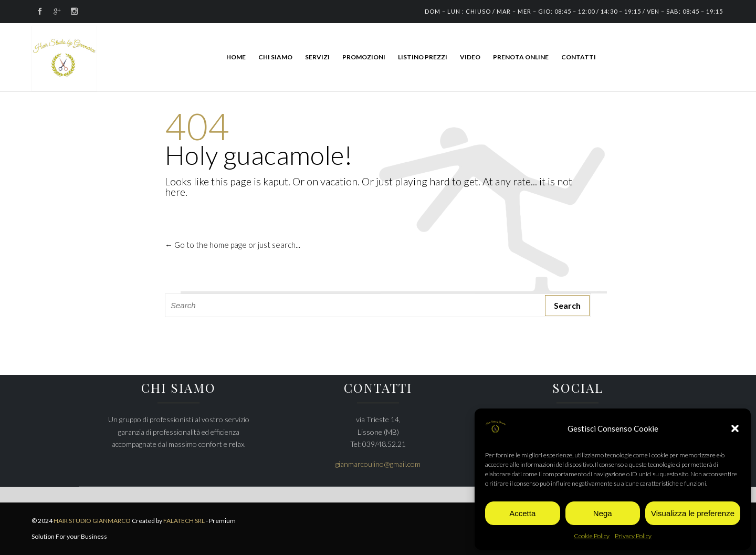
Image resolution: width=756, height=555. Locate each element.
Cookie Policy (592, 536)
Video (470, 57)
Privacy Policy (633, 536)
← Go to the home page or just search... (233, 245)
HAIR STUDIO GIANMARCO (93, 521)
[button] (735, 428)
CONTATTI (579, 57)
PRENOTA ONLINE (521, 57)
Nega (603, 513)
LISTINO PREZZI (423, 57)
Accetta (522, 513)
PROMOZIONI (364, 57)
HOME (236, 57)
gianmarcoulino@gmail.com (378, 464)
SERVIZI (317, 57)
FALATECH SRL (184, 521)
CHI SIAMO (275, 57)
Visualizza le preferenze (693, 513)
